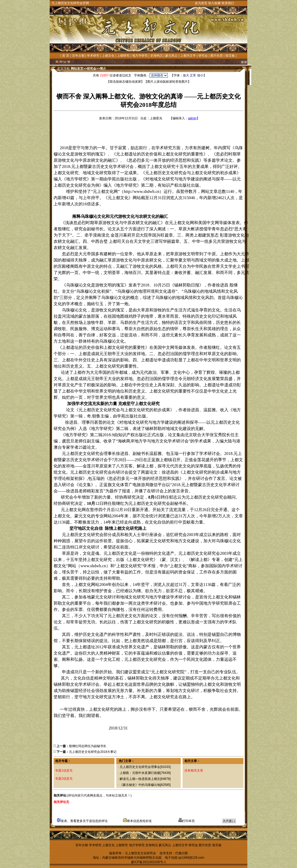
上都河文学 (188, 56)
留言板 (230, 56)
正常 (193, 75)
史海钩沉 (157, 56)
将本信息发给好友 (137, 821)
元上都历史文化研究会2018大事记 (93, 752)
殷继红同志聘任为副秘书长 (88, 746)
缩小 (200, 75)
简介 (103, 69)
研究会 (203, 56)
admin (192, 118)
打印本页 (187, 821)
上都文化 (108, 56)
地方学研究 (140, 56)
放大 (186, 75)
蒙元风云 (171, 56)
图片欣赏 (217, 56)
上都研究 (123, 56)
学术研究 (93, 56)
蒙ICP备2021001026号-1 (148, 862)
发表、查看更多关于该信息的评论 (82, 821)
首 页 (66, 56)
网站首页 (77, 69)
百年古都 (78, 56)
